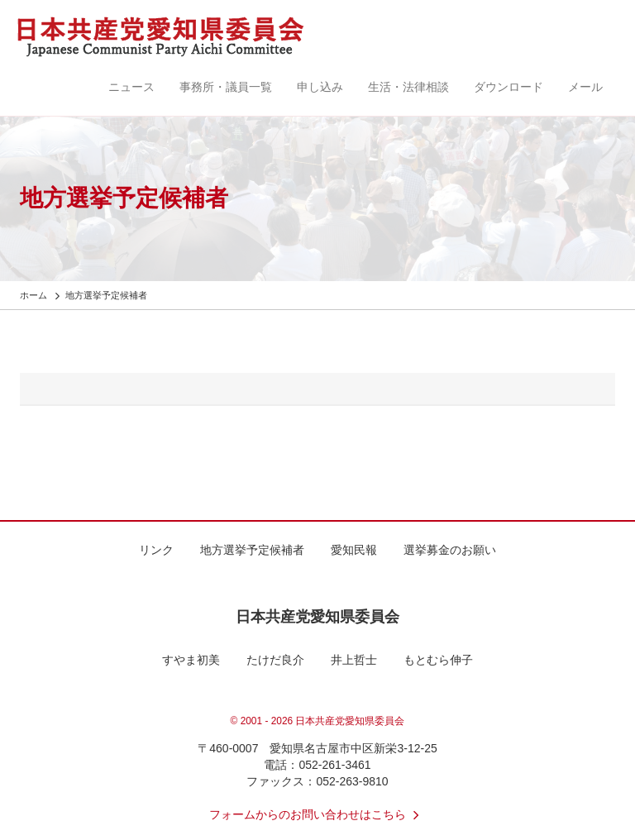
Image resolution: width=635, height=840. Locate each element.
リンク (156, 550)
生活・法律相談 (408, 87)
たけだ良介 (275, 660)
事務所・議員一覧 (226, 87)
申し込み (320, 87)
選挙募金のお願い (450, 550)
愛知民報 (354, 550)
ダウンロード (508, 87)
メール (585, 87)
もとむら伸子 (438, 660)
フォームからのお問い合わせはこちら (317, 814)
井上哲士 (354, 660)
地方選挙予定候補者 (252, 550)
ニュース (131, 87)
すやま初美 (191, 660)
